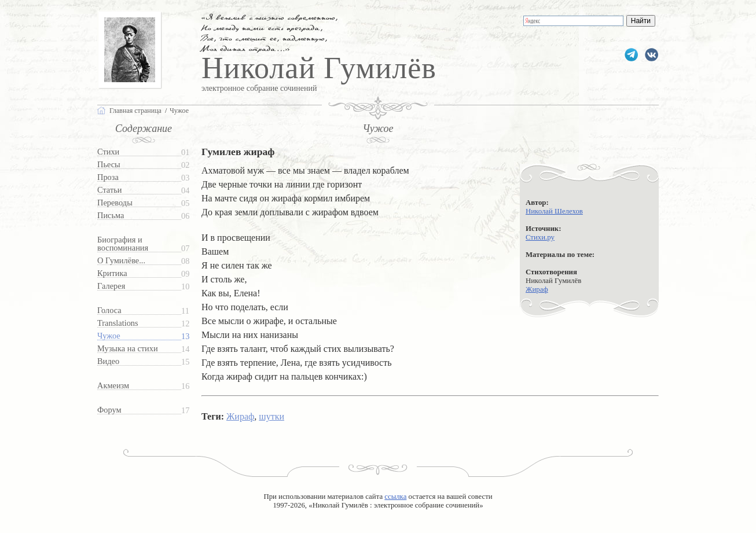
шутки (271, 416)
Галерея (111, 286)
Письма (111, 216)
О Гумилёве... (121, 261)
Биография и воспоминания (123, 244)
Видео (108, 361)
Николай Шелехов (554, 211)
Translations (118, 323)
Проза (108, 177)
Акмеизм (113, 386)
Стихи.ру (540, 237)
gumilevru (652, 55)
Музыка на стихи (128, 349)
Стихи (108, 152)
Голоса (109, 310)
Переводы (115, 203)
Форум (109, 410)
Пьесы (109, 165)
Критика (112, 273)
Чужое (109, 336)
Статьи (109, 190)
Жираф (537, 289)
